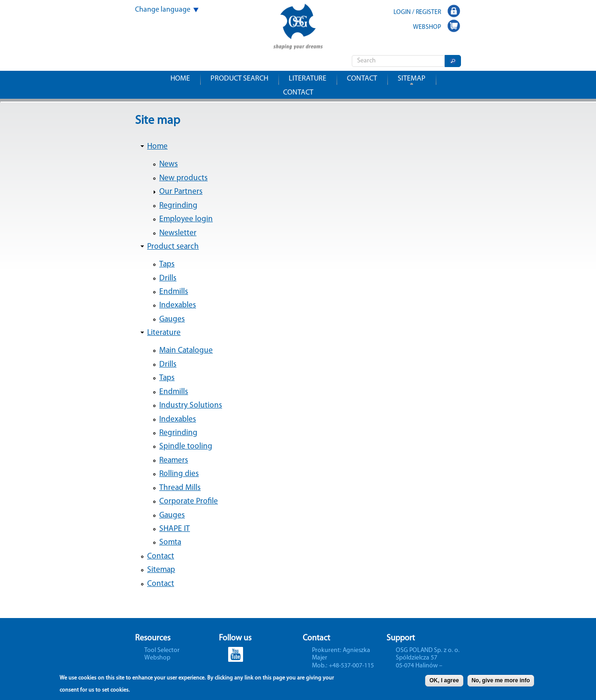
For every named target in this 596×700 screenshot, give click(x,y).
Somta (170, 542)
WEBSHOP (427, 27)
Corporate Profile (189, 501)
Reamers (174, 460)
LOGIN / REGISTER (417, 12)
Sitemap (412, 79)
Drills (168, 278)
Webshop (157, 658)
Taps (167, 264)
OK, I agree (444, 682)
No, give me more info (501, 682)
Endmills (174, 292)
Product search (239, 79)
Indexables (178, 305)
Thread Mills (180, 488)
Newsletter (178, 233)
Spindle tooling (186, 446)
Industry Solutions (191, 405)
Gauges (172, 319)
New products (183, 178)
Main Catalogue (186, 350)
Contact (362, 79)
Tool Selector (162, 650)
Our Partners (181, 192)
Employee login (186, 219)
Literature (308, 79)
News (169, 164)
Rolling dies (179, 474)
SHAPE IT (175, 529)
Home (180, 79)
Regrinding (178, 206)
